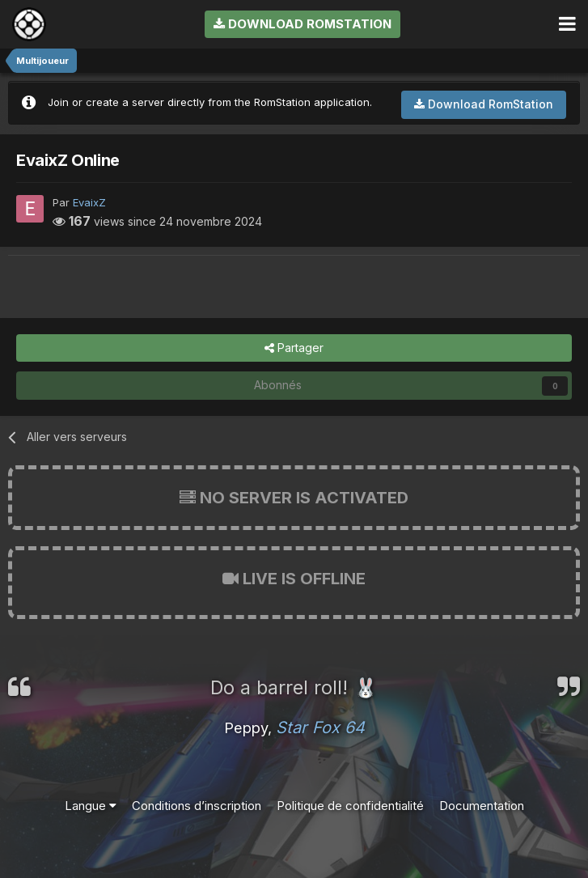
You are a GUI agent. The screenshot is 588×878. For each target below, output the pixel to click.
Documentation (482, 806)
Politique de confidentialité (350, 806)
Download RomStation (302, 24)
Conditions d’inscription (197, 806)
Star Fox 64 (320, 727)
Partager (294, 348)
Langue (91, 806)
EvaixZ (89, 202)
